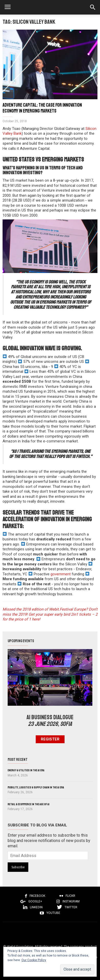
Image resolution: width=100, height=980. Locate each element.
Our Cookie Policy (34, 960)
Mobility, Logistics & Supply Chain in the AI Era (36, 787)
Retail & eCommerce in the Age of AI (29, 804)
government (60, 574)
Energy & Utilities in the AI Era (26, 770)
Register (50, 739)
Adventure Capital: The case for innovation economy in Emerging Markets (42, 108)
